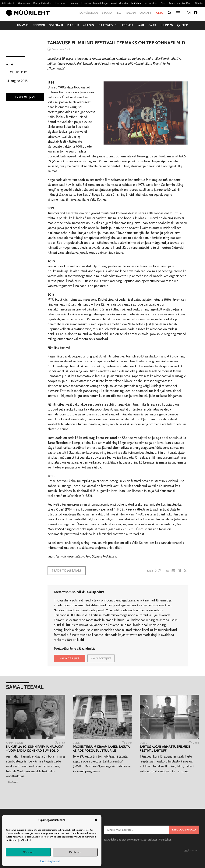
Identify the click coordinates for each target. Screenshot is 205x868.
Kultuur (73, 25)
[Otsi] (170, 13)
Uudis (10, 64)
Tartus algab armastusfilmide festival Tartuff (165, 748)
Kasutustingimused (50, 861)
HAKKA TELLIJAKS (25, 97)
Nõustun (28, 852)
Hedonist (127, 25)
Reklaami (130, 13)
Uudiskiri (145, 13)
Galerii (153, 25)
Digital (191, 850)
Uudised (167, 25)
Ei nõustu (75, 852)
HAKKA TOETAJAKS (101, 658)
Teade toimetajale (67, 571)
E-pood (107, 13)
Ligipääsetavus (89, 13)
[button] (96, 820)
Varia (141, 25)
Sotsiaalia (56, 25)
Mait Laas (13, 782)
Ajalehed (183, 25)
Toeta (159, 13)
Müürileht (18, 72)
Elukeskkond (108, 25)
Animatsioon (14, 743)
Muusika (89, 25)
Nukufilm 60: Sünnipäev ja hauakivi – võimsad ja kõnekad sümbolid (35, 748)
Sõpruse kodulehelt (104, 556)
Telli (118, 13)
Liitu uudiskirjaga (184, 830)
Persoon (39, 25)
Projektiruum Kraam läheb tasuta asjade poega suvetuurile (101, 748)
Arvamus (23, 25)
